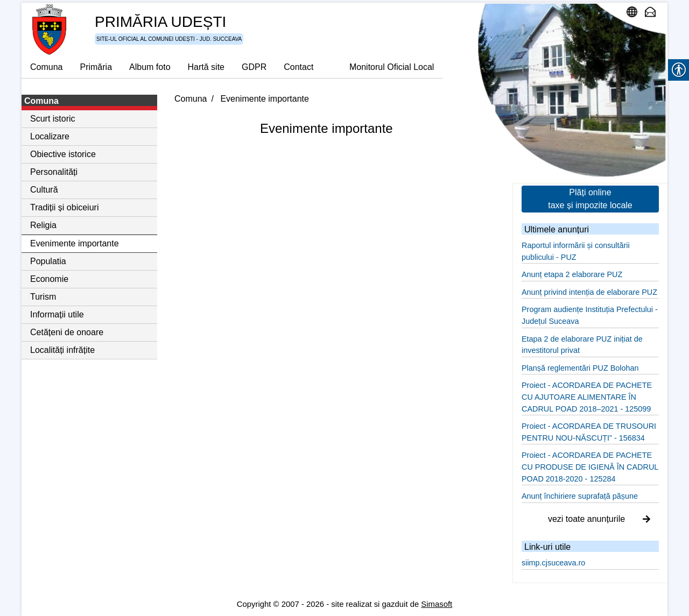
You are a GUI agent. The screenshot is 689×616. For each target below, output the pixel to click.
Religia (43, 225)
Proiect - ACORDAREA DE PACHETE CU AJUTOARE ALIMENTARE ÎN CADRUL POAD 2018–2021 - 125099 (587, 397)
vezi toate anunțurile (599, 519)
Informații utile (57, 314)
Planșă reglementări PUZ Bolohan (580, 368)
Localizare (50, 136)
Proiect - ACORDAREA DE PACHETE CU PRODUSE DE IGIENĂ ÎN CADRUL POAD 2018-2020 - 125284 (590, 467)
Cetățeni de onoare (67, 332)
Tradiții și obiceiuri (64, 207)
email (653, 12)
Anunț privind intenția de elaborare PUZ (589, 292)
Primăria (96, 67)
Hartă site (206, 67)
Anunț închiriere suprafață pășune (580, 496)
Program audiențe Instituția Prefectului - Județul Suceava (590, 315)
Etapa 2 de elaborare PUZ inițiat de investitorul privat (582, 345)
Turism (43, 297)
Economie (49, 279)
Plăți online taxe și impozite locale (590, 199)
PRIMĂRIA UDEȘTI (160, 22)
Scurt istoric (53, 119)
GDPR (254, 67)
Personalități (54, 172)
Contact (298, 67)
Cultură (44, 190)
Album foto (150, 67)
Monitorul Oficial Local (392, 67)
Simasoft (437, 604)
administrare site (635, 12)
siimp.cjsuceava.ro (553, 563)
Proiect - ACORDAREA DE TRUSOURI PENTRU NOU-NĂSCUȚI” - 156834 (589, 432)
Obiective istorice (63, 154)
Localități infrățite (62, 350)
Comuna (46, 67)
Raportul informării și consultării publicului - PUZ (576, 251)
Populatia (48, 261)
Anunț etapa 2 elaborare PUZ (572, 274)
